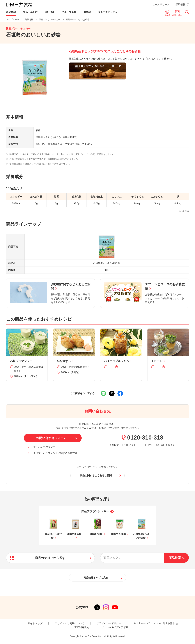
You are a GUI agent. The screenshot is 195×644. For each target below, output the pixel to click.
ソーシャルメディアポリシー (117, 627)
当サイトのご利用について (69, 623)
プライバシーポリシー (43, 447)
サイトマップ (35, 623)
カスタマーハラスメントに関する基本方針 (54, 453)
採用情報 (180, 4)
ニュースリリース (160, 4)
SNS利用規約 (82, 627)
